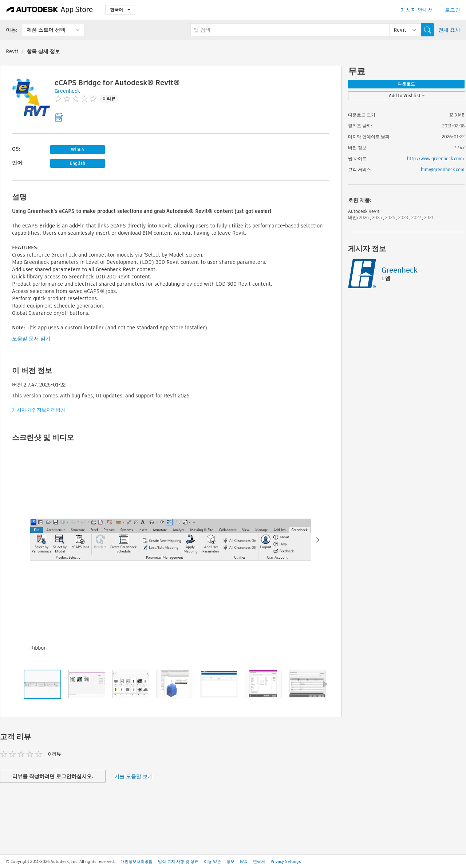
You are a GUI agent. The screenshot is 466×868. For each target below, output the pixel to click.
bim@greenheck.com (443, 169)
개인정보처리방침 (137, 861)
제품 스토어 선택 (46, 30)
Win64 (78, 149)
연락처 (259, 861)
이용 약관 (212, 861)
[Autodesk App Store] (50, 10)
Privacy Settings (286, 861)
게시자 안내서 (417, 10)
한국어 (120, 10)
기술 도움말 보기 (134, 776)
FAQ (244, 861)
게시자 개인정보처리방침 (39, 410)
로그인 (453, 10)
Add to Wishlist (407, 96)
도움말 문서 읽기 (31, 338)
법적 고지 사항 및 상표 (178, 861)
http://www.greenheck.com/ (436, 158)
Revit (12, 51)
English (78, 163)
